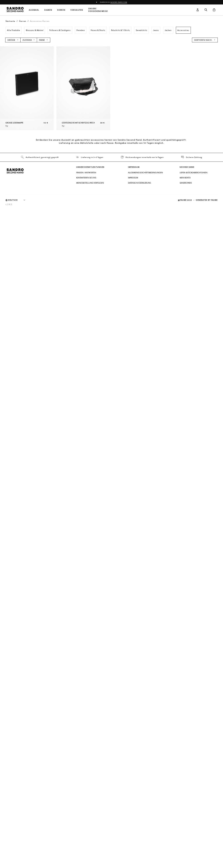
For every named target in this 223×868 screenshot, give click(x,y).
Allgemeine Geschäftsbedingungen (145, 173)
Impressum (133, 178)
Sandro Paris (186, 183)
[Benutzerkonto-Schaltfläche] (198, 10)
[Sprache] (18, 200)
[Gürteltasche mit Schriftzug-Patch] (83, 88)
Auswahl (34, 10)
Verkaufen (77, 10)
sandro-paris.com (119, 2)
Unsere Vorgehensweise (98, 10)
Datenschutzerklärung (140, 183)
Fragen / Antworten (86, 173)
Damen (48, 10)
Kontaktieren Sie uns (86, 178)
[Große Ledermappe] (27, 88)
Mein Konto (185, 178)
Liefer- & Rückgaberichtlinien (194, 173)
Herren (61, 10)
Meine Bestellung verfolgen (90, 183)
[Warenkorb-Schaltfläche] (214, 10)
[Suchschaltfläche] (206, 10)
